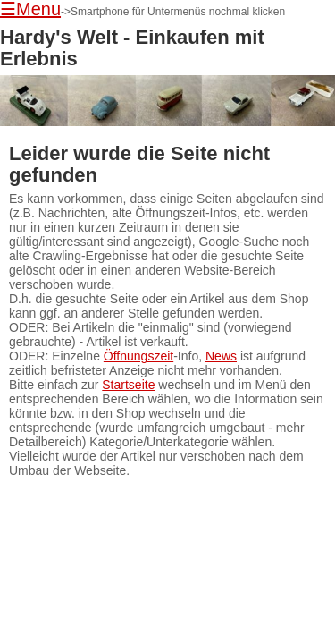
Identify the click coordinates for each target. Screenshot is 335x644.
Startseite (128, 385)
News (221, 356)
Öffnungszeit (138, 356)
